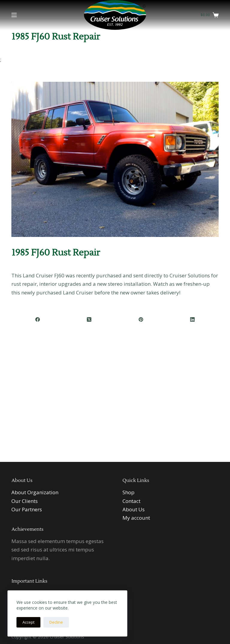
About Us (134, 509)
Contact (131, 501)
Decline (56, 622)
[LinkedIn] (193, 320)
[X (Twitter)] (89, 320)
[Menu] (14, 15)
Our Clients (25, 501)
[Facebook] (38, 320)
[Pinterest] (141, 320)
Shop (128, 492)
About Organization (35, 492)
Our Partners (27, 509)
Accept (28, 622)
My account (136, 518)
